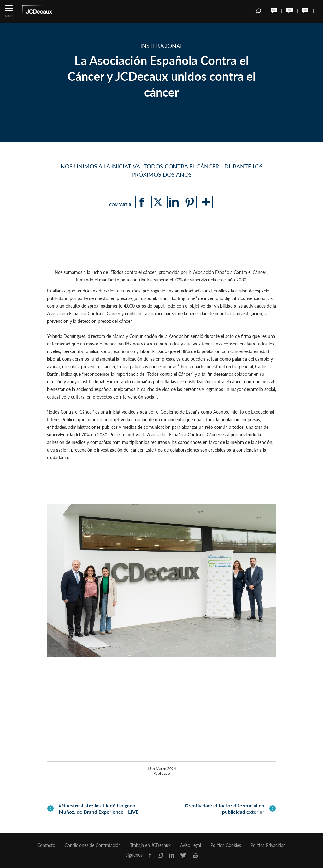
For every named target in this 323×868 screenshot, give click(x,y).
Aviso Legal (191, 845)
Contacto (46, 845)
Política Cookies (226, 845)
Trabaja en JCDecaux (150, 845)
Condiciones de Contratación (93, 845)
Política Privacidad (268, 845)
